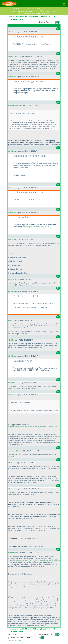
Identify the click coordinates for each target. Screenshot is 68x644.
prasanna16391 (13, 105)
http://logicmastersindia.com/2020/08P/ (37, 227)
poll (53, 303)
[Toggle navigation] (64, 4)
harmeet (11, 320)
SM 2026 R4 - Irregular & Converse (23, 11)
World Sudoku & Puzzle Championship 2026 (34, 14)
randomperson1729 (15, 57)
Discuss (52, 9)
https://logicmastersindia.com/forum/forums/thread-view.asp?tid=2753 (33, 560)
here (36, 538)
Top (58, 29)
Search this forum (15, 640)
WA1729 (10, 239)
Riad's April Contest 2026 (22, 9)
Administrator (13, 32)
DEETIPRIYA (12, 383)
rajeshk (10, 340)
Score (46, 9)
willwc (10, 279)
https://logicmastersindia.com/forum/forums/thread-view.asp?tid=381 (32, 427)
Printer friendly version (16, 643)
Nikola (10, 463)
